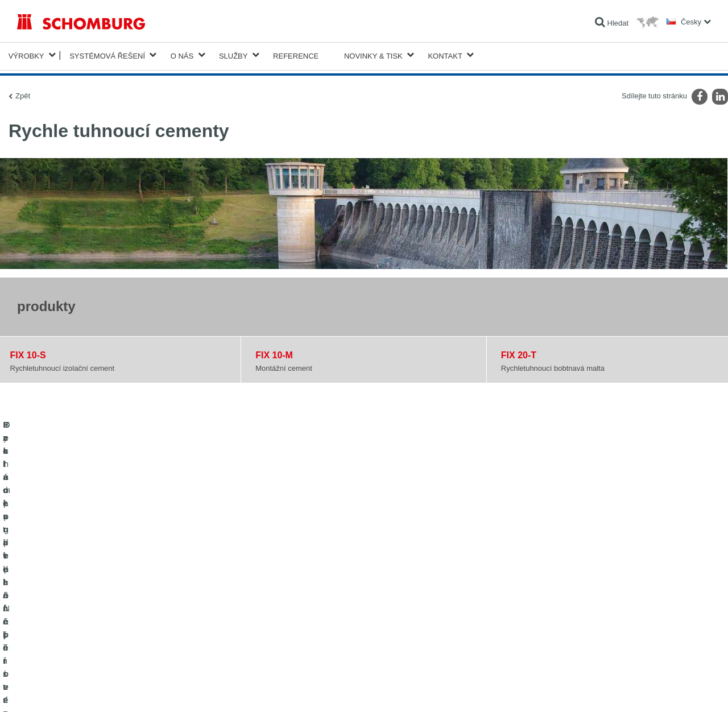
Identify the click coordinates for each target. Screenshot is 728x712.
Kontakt (445, 55)
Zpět (23, 94)
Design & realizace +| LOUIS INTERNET (665, 690)
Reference (296, 55)
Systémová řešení (107, 55)
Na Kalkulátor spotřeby (289, 579)
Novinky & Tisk (373, 55)
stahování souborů (282, 596)
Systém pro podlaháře (50, 613)
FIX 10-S (28, 353)
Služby (233, 55)
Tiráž (55, 690)
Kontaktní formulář (282, 613)
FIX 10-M (274, 353)
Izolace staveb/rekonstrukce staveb (70, 579)
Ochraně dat (83, 690)
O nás (182, 55)
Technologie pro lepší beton (59, 647)
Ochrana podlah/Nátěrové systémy (70, 630)
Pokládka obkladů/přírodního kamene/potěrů (84, 596)
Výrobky (26, 55)
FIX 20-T (519, 353)
